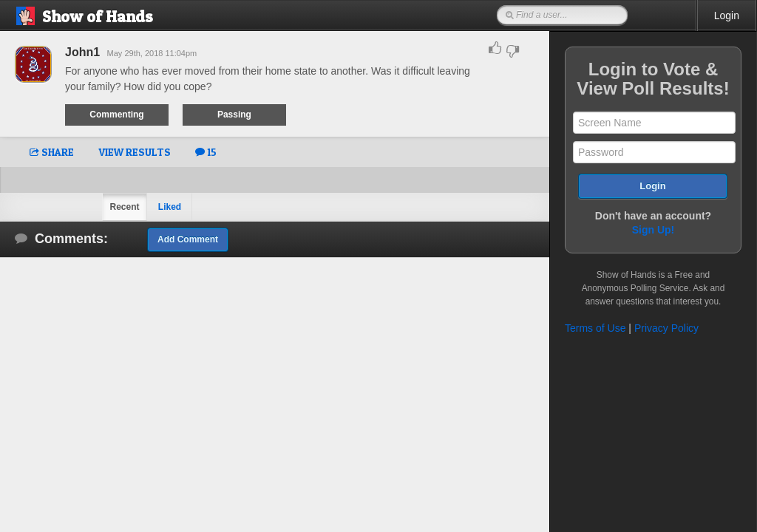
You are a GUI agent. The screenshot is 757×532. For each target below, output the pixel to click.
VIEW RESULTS (135, 152)
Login (727, 16)
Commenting (116, 115)
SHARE (52, 152)
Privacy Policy (666, 328)
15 (206, 152)
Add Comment (188, 239)
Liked (170, 207)
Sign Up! (654, 230)
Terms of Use (595, 328)
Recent (124, 207)
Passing (234, 115)
